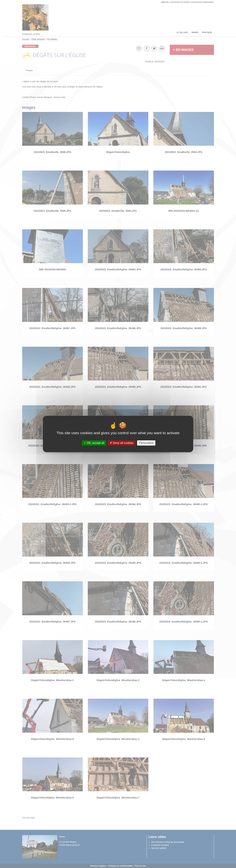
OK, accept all (94, 443)
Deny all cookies (122, 443)
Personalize (146, 443)
